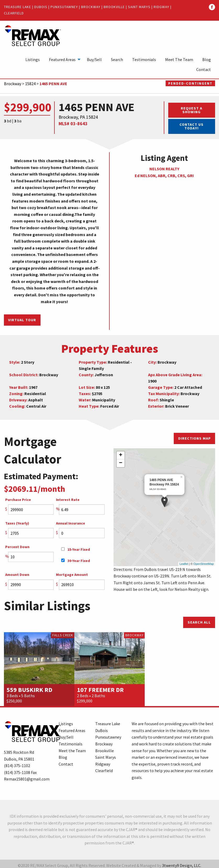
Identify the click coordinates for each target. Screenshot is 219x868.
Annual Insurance (71, 523)
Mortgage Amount (72, 575)
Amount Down (17, 575)
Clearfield (14, 13)
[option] (39, 666)
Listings (33, 59)
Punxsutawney (64, 7)
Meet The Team (179, 59)
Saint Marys (139, 7)
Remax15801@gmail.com (27, 776)
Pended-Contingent (190, 83)
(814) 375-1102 (17, 762)
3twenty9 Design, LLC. (182, 862)
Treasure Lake (18, 7)
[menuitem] (33, 59)
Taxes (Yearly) (17, 523)
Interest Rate (68, 500)
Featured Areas (62, 59)
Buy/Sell (94, 59)
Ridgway (161, 7)
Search (117, 59)
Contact (204, 69)
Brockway (91, 7)
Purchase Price (18, 500)
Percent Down (17, 547)
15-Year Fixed (76, 549)
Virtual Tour (22, 320)
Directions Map (195, 438)
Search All (199, 619)
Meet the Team (72, 747)
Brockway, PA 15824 (78, 117)
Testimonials (144, 59)
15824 (30, 84)
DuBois (41, 7)
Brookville (114, 7)
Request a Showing (192, 110)
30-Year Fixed (76, 561)
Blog (207, 59)
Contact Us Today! (192, 126)
